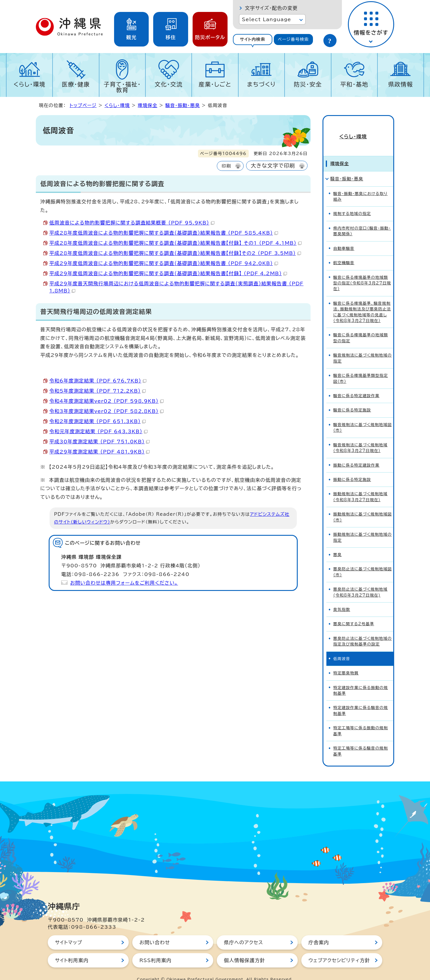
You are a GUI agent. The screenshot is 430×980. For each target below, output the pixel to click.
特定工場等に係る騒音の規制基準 (361, 740)
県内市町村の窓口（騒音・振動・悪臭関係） (362, 220)
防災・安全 (308, 84)
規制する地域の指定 (352, 203)
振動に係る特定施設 (352, 469)
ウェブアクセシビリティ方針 (339, 950)
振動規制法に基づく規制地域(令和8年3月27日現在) (360, 486)
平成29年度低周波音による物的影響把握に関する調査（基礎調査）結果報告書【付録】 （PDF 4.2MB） (168, 273)
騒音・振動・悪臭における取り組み (360, 186)
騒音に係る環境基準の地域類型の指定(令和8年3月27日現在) (362, 273)
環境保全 (148, 105)
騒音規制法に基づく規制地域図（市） (363, 417)
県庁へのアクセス (244, 932)
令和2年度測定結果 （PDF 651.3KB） (97, 421)
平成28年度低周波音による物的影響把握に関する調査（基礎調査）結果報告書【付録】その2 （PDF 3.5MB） (175, 253)
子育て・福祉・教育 (122, 87)
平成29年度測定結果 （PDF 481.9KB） (99, 452)
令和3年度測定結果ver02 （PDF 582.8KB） (106, 411)
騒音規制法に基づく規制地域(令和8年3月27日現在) (360, 437)
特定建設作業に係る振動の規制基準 (361, 680)
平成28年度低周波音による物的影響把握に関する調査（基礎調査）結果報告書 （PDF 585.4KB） (164, 233)
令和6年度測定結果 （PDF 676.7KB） (98, 381)
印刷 (226, 166)
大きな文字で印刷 (273, 166)
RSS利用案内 (155, 950)
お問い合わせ (155, 932)
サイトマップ (69, 932)
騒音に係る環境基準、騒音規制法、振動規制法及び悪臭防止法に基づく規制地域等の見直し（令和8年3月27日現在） (362, 301)
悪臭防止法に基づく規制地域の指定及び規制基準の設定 (363, 631)
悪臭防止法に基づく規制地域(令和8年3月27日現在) (360, 581)
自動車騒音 (344, 238)
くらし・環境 (29, 84)
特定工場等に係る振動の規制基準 (361, 720)
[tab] (253, 40)
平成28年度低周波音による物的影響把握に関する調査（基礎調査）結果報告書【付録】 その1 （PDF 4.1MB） (175, 243)
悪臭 (337, 544)
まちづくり (261, 84)
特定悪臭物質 (346, 662)
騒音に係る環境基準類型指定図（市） (361, 368)
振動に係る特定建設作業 (356, 455)
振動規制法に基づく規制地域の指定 (363, 527)
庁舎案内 (319, 932)
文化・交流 (169, 84)
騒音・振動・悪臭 (182, 105)
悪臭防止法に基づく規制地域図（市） (363, 561)
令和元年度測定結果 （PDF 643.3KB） (98, 431)
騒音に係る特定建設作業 (356, 385)
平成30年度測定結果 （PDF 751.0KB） (99, 442)
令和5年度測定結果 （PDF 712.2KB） (97, 391)
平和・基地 (354, 84)
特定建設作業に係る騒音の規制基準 (361, 700)
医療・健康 (76, 84)
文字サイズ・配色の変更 (271, 8)
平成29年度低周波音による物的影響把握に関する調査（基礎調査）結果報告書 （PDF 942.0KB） (164, 263)
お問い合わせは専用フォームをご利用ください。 (124, 583)
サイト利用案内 (72, 950)
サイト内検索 (252, 39)
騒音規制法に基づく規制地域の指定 (363, 347)
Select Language (267, 19)
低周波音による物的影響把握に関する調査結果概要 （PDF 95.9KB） (132, 223)
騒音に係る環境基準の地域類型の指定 (361, 327)
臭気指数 (342, 599)
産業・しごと (215, 84)
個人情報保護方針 (245, 950)
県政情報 (401, 84)
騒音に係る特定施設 (352, 400)
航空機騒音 (344, 252)
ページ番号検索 (293, 39)
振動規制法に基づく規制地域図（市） (363, 506)
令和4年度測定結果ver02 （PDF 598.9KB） (106, 401)
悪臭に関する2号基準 (354, 613)
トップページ (83, 105)
